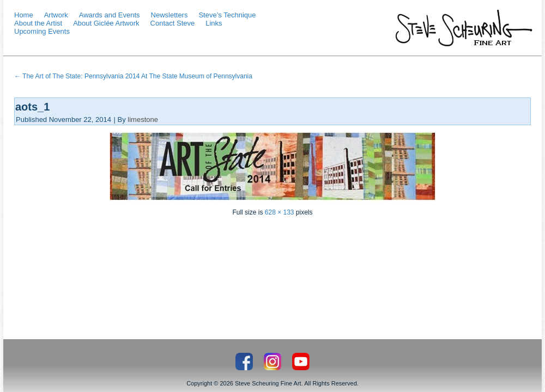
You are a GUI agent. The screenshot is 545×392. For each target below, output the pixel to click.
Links (214, 23)
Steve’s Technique (227, 15)
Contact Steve (173, 23)
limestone (143, 120)
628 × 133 (280, 212)
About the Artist (38, 23)
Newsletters (169, 15)
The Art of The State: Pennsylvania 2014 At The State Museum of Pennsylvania (133, 76)
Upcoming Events (42, 31)
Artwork (56, 15)
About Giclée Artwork (106, 23)
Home (24, 15)
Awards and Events (110, 15)
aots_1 (32, 107)
